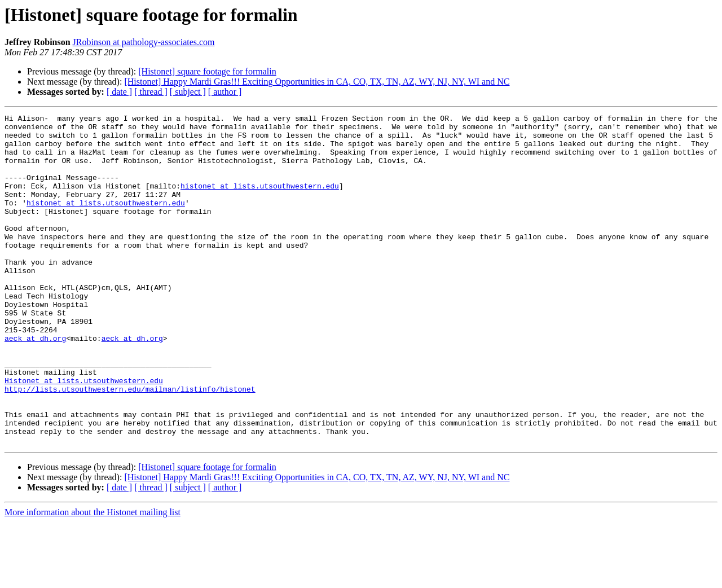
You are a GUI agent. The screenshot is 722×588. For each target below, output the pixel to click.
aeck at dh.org (35, 384)
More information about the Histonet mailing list (93, 578)
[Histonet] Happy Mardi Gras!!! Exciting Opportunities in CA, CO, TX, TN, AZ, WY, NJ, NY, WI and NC (317, 82)
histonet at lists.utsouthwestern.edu (260, 201)
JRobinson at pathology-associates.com (144, 42)
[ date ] (119, 92)
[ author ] (225, 92)
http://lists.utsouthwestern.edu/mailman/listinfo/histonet (130, 445)
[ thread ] (151, 92)
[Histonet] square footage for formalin (207, 71)
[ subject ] (188, 92)
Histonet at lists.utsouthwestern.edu (84, 435)
